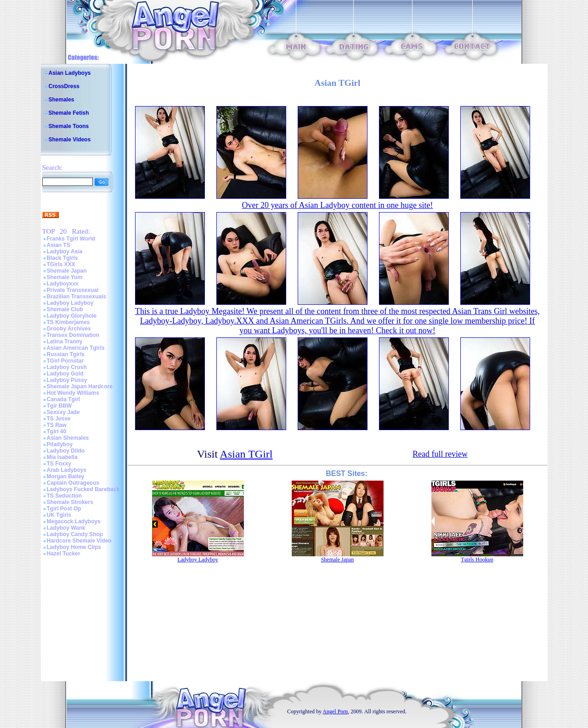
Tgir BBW (59, 406)
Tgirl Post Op (64, 509)
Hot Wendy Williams (73, 393)
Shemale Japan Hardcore (80, 386)
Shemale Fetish (69, 113)
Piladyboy (60, 444)
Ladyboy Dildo (66, 451)
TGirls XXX (61, 264)
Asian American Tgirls (76, 348)
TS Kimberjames (68, 322)
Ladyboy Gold (65, 374)
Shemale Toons (69, 126)
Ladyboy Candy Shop (75, 534)
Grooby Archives (69, 329)
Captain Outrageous (73, 483)
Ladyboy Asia (65, 252)
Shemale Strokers (70, 502)
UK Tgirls (59, 515)
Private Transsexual (73, 290)
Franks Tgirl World (71, 239)
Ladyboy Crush (67, 367)
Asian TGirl (246, 454)
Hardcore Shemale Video (79, 541)
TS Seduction (65, 496)
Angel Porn (335, 711)
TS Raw (57, 425)
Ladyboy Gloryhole (72, 316)
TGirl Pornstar (65, 361)
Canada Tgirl (64, 399)
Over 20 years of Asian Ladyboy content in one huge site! (338, 205)
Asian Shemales (68, 438)
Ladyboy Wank (66, 528)
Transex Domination (73, 335)
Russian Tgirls (66, 354)
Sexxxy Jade (63, 412)
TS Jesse (59, 419)
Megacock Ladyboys (74, 521)
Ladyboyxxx (63, 284)
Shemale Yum (65, 277)
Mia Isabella (62, 457)
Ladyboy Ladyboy (70, 303)
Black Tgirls (62, 258)
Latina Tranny (65, 342)
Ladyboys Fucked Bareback (83, 489)
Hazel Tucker (64, 554)
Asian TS (59, 245)
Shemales (62, 100)
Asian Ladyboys (70, 73)
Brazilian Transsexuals (76, 297)
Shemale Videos (70, 140)
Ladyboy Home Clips (74, 547)
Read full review (440, 454)
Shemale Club (65, 309)
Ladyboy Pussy (67, 380)
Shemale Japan (67, 271)
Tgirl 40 (57, 431)
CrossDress (64, 86)
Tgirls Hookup (477, 560)
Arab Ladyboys (67, 470)
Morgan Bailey (66, 476)
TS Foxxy (59, 464)
